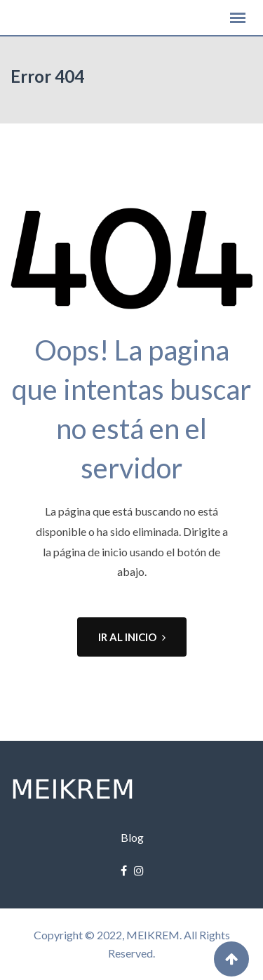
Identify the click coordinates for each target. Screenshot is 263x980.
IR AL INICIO (132, 637)
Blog (132, 837)
